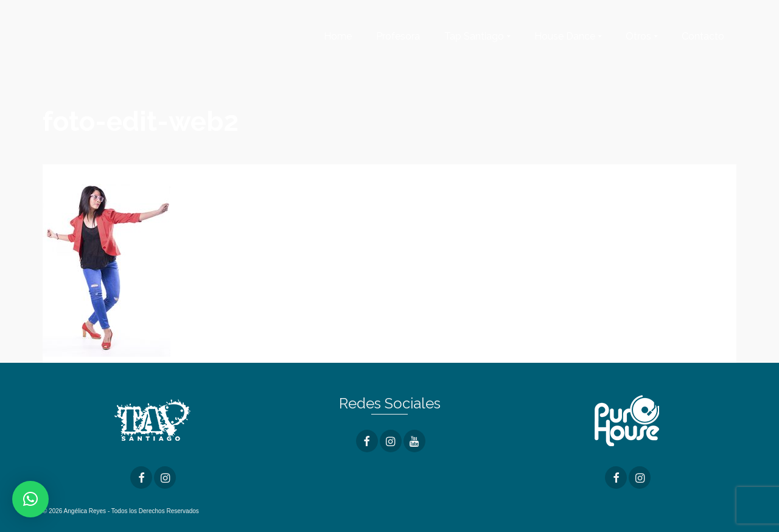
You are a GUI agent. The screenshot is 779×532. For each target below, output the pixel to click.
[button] (30, 499)
